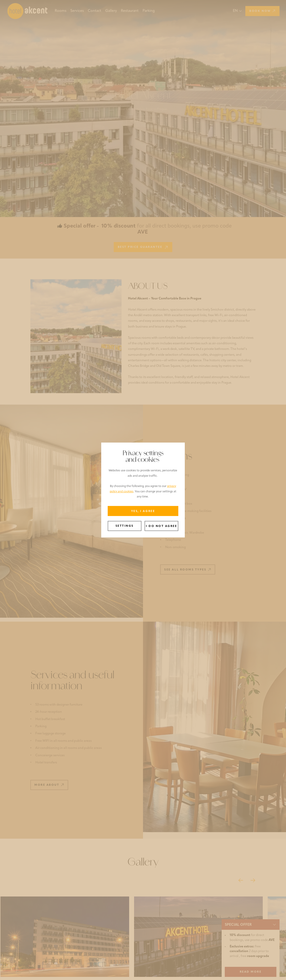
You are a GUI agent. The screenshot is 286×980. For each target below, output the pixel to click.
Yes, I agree (143, 511)
